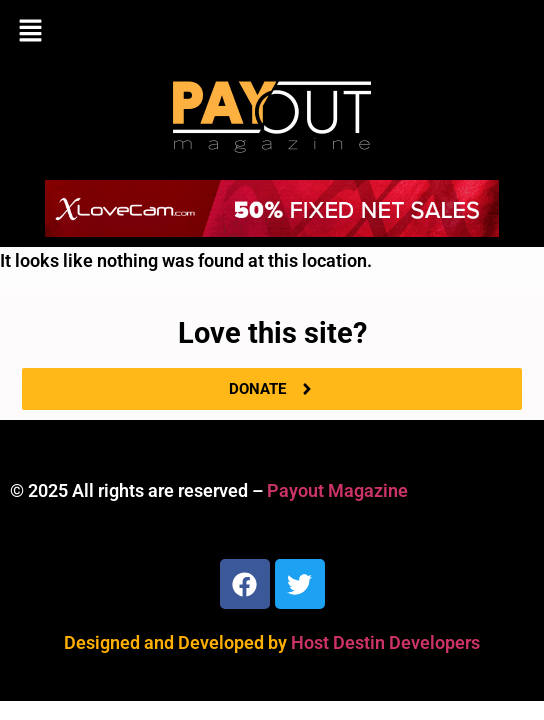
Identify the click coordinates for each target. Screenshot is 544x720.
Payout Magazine (337, 490)
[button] (272, 32)
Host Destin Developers (385, 642)
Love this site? (272, 333)
